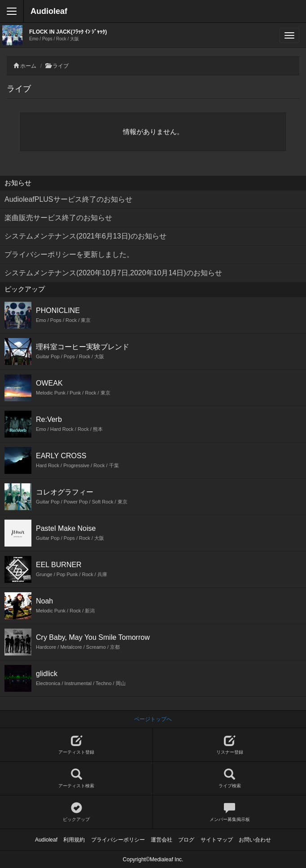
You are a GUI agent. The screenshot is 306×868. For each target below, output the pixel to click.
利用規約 (74, 840)
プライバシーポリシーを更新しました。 (69, 254)
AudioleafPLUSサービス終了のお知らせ (68, 199)
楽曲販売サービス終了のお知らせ (58, 218)
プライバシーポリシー (118, 840)
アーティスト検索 (76, 779)
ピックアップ (76, 812)
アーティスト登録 (76, 745)
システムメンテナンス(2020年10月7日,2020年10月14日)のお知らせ (113, 273)
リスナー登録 (229, 745)
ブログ (186, 840)
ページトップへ (153, 719)
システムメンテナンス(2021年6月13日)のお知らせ (85, 236)
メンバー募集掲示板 (229, 812)
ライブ (61, 66)
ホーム (28, 66)
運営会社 (162, 840)
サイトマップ (217, 840)
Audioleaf (49, 11)
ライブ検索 (229, 779)
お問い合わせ (255, 840)
